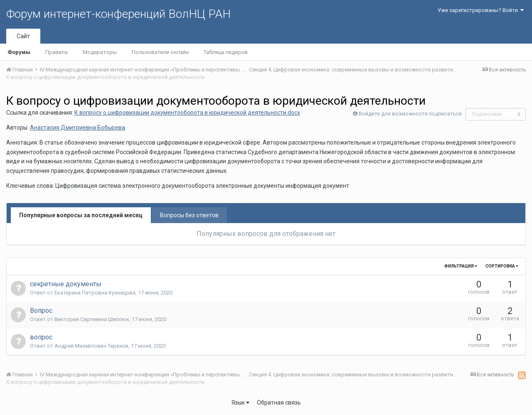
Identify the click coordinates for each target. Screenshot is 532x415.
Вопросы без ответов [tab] (189, 215)
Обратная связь (279, 403)
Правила (57, 52)
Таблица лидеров (226, 52)
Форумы (19, 52)
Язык (240, 403)
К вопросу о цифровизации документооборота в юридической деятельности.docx (187, 113)
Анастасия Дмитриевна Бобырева (78, 128)
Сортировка (502, 266)
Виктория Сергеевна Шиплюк (92, 319)
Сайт (23, 36)
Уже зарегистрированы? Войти (481, 10)
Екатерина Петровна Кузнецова (95, 293)
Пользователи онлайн (160, 52)
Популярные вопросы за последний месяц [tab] (81, 215)
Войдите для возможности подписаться (410, 114)
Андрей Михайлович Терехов (91, 346)
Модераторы (100, 52)
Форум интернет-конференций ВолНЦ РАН (118, 14)
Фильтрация (461, 266)
